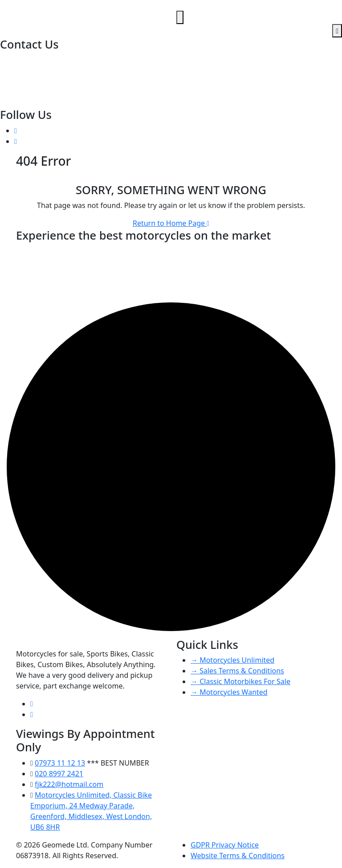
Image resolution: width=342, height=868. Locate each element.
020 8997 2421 (25, 60)
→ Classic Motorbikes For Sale (240, 681)
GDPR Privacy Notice (225, 845)
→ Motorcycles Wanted (229, 692)
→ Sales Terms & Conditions (237, 671)
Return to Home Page (171, 223)
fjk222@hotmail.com (35, 81)
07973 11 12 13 (26, 70)
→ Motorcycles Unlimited (232, 660)
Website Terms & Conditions (238, 856)
